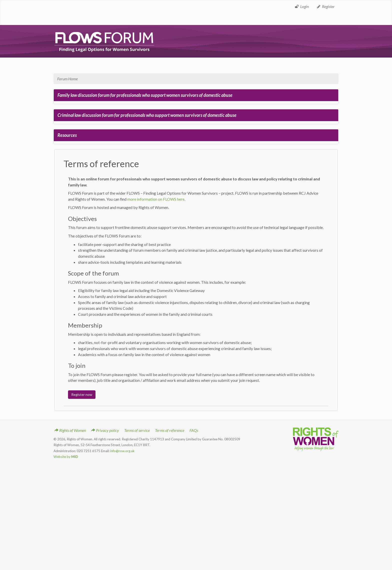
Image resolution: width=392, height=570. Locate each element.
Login (302, 6)
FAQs (194, 430)
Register (325, 6)
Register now (82, 394)
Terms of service (137, 430)
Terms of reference (170, 430)
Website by (66, 457)
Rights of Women (70, 430)
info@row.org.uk (122, 451)
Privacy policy (105, 430)
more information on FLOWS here (156, 199)
